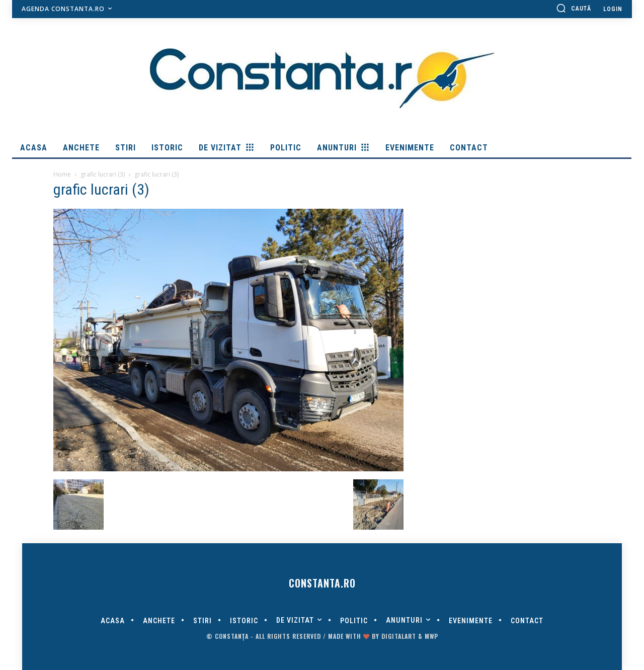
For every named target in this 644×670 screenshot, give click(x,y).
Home (62, 174)
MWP (431, 636)
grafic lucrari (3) (103, 174)
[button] (574, 8)
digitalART (399, 636)
